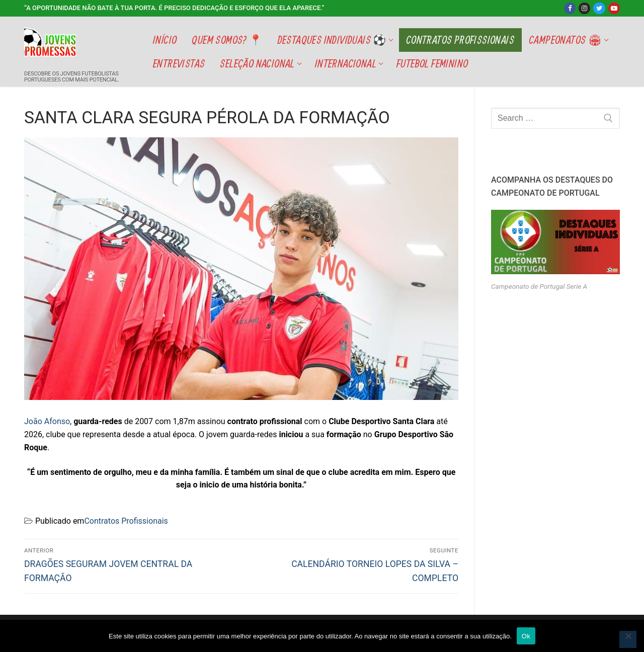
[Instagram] (584, 8)
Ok (526, 636)
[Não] (628, 639)
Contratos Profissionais (126, 521)
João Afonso (47, 421)
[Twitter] (599, 8)
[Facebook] (570, 8)
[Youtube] (614, 8)
